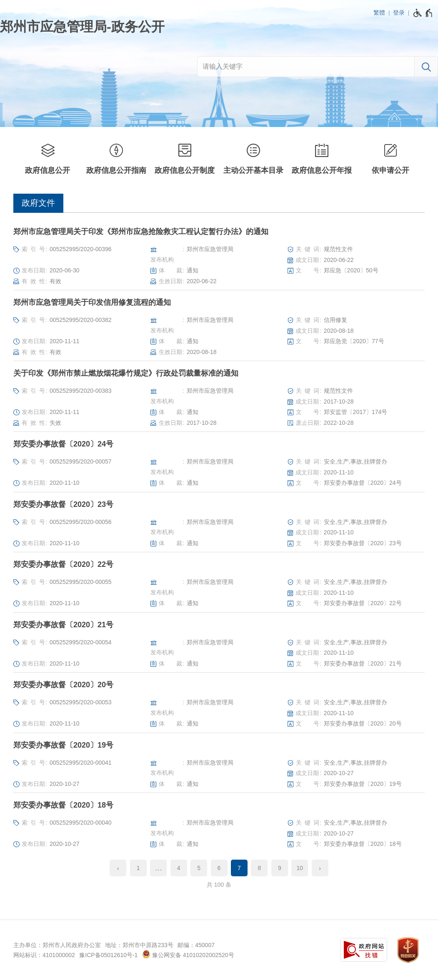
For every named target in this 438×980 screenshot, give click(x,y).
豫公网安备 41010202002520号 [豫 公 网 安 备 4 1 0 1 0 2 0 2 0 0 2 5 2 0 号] (188, 954)
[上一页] (118, 868)
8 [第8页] (260, 868)
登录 (399, 12)
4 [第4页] (179, 868)
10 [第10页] (300, 868)
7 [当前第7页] (239, 868)
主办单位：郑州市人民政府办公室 (57, 945)
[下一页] (320, 868)
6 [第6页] (219, 868)
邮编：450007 (196, 945)
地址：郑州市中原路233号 (139, 945)
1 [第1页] (138, 868)
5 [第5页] (199, 868)
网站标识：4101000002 (44, 955)
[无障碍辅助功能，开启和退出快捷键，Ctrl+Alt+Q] (423, 13)
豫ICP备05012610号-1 (108, 955)
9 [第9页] (280, 868)
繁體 (379, 12)
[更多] (158, 868)
